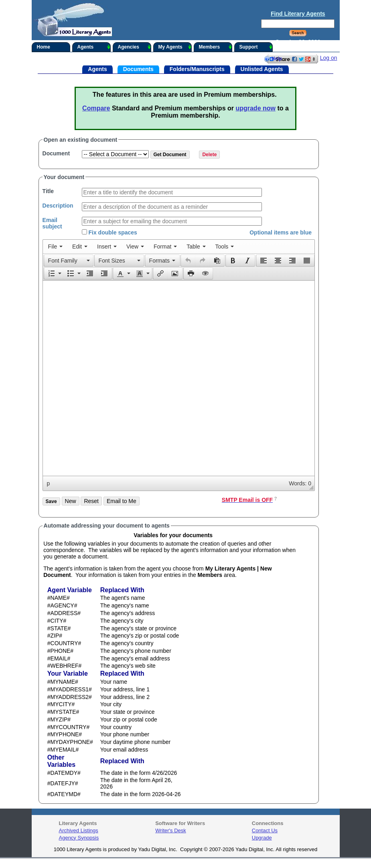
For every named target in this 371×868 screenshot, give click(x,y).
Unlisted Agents (262, 69)
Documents (138, 69)
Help (273, 59)
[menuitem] (55, 247)
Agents (94, 47)
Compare (96, 108)
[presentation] (55, 247)
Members (216, 47)
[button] (69, 261)
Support (256, 47)
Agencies (135, 47)
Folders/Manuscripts (197, 69)
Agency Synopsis (79, 838)
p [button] (49, 483)
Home (44, 47)
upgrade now (255, 108)
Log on (329, 58)
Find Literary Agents (298, 14)
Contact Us (265, 830)
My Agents (175, 47)
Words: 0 (300, 483)
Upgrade (262, 838)
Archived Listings (79, 830)
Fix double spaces (109, 232)
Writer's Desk (171, 830)
